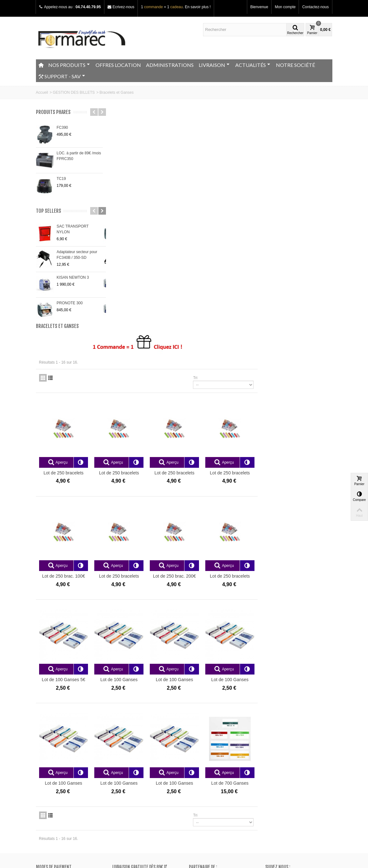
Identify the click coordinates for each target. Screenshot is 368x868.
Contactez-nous (315, 7)
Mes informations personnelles (217, 776)
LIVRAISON (214, 65)
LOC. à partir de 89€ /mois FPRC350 (79, 156)
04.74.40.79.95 (88, 7)
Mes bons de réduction (210, 782)
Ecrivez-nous (123, 7)
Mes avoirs (200, 763)
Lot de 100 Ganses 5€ (140, 462)
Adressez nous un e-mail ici (288, 803)
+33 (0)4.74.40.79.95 (291, 797)
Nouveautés (124, 763)
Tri (270, 162)
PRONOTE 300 (70, 303)
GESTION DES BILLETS (74, 92)
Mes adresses (203, 770)
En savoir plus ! (198, 7)
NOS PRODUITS (69, 65)
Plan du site (48, 770)
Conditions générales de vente (64, 776)
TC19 (61, 179)
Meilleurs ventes (128, 770)
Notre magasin (50, 757)
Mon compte (285, 7)
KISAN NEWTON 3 (73, 277)
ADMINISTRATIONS (170, 65)
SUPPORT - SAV (62, 76)
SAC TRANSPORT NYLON (73, 229)
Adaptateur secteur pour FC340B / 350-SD (77, 255)
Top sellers (49, 211)
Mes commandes (205, 757)
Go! (109, 842)
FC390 (62, 128)
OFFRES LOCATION (118, 65)
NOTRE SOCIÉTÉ (295, 65)
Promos (121, 757)
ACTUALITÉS (253, 65)
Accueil (42, 92)
